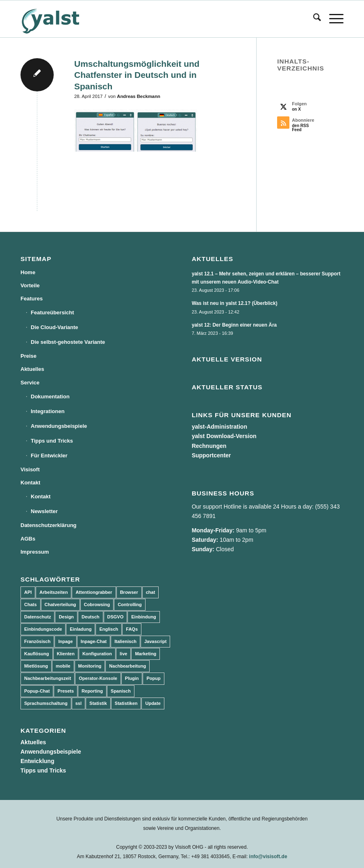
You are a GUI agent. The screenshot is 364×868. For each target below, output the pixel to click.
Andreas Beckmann (139, 96)
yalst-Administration (220, 427)
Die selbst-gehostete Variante (68, 342)
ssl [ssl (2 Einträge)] (78, 703)
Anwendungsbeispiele (59, 426)
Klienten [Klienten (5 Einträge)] (66, 654)
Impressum (35, 552)
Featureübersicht (52, 312)
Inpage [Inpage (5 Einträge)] (65, 641)
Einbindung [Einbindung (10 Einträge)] (143, 617)
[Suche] (313, 19)
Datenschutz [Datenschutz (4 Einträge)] (38, 617)
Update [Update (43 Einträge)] (153, 703)
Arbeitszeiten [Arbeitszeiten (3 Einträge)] (53, 592)
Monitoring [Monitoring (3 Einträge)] (90, 666)
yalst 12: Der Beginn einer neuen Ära (234, 325)
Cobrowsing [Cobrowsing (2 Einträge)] (97, 604)
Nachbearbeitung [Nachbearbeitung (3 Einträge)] (127, 666)
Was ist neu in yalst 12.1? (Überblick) (235, 303)
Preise (28, 356)
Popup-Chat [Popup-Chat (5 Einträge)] (37, 691)
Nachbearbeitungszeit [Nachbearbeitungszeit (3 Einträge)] (48, 678)
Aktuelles (32, 369)
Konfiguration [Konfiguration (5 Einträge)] (97, 654)
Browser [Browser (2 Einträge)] (129, 592)
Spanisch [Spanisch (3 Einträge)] (121, 691)
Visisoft (30, 469)
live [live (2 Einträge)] (123, 654)
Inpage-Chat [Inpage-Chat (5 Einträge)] (94, 641)
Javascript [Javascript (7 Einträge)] (155, 641)
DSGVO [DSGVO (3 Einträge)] (116, 617)
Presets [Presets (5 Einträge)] (66, 691)
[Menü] (332, 19)
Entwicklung (37, 761)
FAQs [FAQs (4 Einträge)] (132, 629)
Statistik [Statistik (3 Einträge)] (98, 703)
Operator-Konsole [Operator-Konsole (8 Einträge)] (98, 678)
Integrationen (48, 411)
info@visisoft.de (268, 857)
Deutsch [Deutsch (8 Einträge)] (90, 617)
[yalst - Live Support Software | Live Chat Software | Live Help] (61, 19)
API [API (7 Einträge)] (28, 592)
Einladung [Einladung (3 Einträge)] (81, 629)
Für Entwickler (49, 456)
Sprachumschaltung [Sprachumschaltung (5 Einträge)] (46, 703)
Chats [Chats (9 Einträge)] (31, 604)
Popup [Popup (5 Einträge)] (153, 678)
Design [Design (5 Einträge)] (66, 617)
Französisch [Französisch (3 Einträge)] (37, 641)
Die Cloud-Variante (55, 327)
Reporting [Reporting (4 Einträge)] (92, 691)
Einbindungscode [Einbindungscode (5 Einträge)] (43, 629)
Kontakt (30, 483)
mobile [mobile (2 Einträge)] (63, 666)
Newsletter (44, 511)
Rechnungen (209, 446)
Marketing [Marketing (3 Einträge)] (146, 654)
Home (28, 272)
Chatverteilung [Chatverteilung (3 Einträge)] (60, 604)
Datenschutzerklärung (49, 525)
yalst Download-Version (224, 436)
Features (32, 299)
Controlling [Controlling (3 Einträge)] (130, 604)
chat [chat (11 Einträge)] (151, 592)
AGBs (28, 539)
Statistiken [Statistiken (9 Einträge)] (126, 703)
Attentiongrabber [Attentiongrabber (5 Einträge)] (94, 592)
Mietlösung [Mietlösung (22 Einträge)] (36, 666)
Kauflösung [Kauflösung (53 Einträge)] (37, 654)
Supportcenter (212, 455)
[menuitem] (313, 19)
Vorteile (30, 285)
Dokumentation (50, 397)
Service (30, 383)
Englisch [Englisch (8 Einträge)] (109, 629)
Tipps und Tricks (52, 441)
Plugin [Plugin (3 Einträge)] (132, 678)
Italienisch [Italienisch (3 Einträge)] (125, 641)
